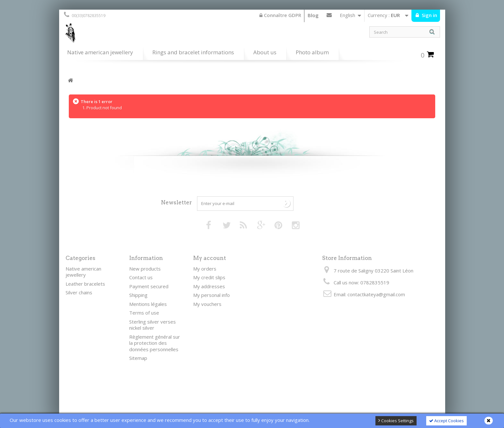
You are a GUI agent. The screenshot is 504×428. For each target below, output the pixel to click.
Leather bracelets (85, 284)
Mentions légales (148, 304)
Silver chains (79, 292)
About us (265, 52)
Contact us (329, 16)
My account (210, 258)
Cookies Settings (396, 421)
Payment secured (149, 286)
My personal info (212, 295)
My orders (205, 269)
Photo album (312, 52)
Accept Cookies (446, 421)
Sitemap (138, 358)
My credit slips (209, 277)
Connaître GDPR (280, 15)
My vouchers (207, 304)
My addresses (209, 286)
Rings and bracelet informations (193, 52)
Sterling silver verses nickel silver (153, 325)
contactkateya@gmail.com (376, 294)
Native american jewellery (100, 52)
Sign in (429, 15)
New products (145, 269)
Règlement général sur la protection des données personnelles (155, 343)
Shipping (138, 295)
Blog (313, 15)
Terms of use (144, 313)
